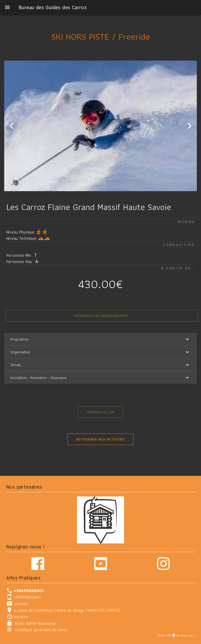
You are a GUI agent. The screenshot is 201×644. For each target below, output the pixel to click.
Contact (21, 603)
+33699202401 (27, 597)
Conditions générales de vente (41, 630)
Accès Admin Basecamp (35, 623)
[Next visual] (189, 126)
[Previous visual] (12, 126)
